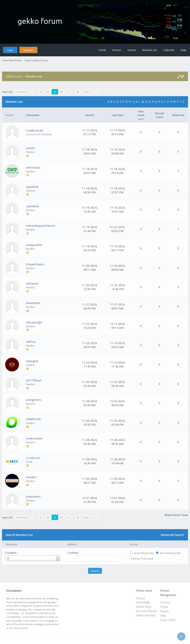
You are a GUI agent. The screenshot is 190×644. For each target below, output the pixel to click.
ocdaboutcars (35, 130)
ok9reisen (32, 284)
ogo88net (32, 187)
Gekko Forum (14, 76)
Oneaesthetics (35, 264)
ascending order (144, 553)
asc (141, 119)
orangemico (34, 400)
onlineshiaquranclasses (41, 226)
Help (183, 50)
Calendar (169, 50)
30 (62, 92)
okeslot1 (31, 477)
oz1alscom (33, 458)
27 (41, 92)
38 (78, 92)
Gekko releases (146, 615)
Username (11, 544)
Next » (87, 92)
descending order (170, 553)
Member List (150, 50)
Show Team (168, 620)
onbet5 (30, 148)
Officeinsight (34, 322)
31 (69, 92)
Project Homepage (143, 600)
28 (48, 92)
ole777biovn (34, 380)
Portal (102, 50)
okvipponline (34, 245)
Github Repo (144, 607)
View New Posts (12, 60)
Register (28, 50)
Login (10, 50)
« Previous (22, 92)
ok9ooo (31, 342)
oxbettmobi (33, 419)
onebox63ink (34, 438)
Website (72, 544)
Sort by (134, 544)
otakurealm (33, 497)
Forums (117, 50)
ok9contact (33, 167)
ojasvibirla (32, 206)
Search (132, 50)
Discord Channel (146, 611)
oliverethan (33, 303)
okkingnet (32, 361)
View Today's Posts (36, 60)
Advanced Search (172, 535)
